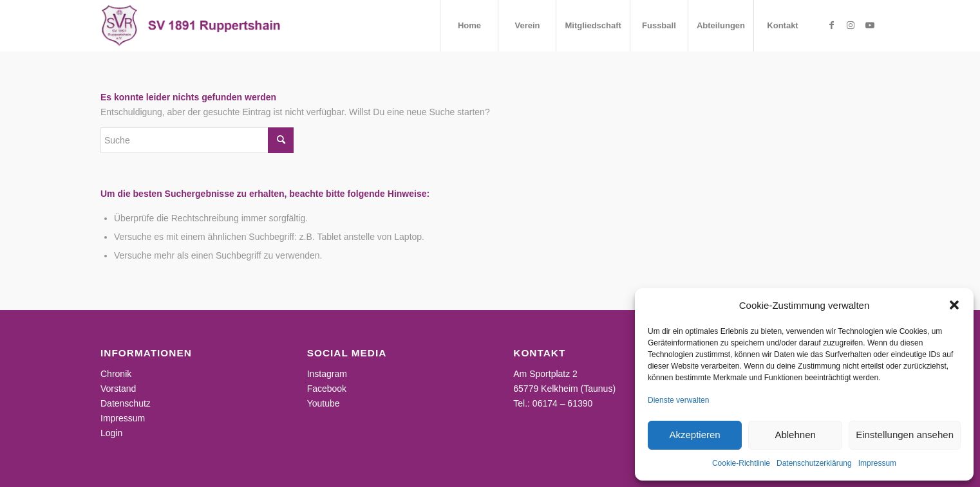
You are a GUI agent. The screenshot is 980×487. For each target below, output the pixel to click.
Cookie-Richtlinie (741, 463)
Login (111, 433)
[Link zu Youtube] (870, 25)
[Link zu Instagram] (851, 25)
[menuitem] (469, 26)
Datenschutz (126, 403)
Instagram (327, 374)
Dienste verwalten (678, 400)
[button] (954, 305)
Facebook (327, 389)
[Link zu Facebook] (831, 25)
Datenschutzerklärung (814, 463)
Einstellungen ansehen (905, 435)
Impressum (877, 463)
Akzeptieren (694, 435)
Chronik (116, 374)
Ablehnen (795, 435)
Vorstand (118, 389)
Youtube (324, 403)
